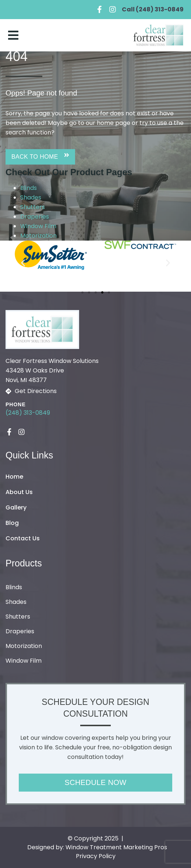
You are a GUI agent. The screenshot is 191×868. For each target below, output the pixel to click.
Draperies (35, 217)
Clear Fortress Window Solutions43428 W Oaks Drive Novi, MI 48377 (52, 370)
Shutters (33, 207)
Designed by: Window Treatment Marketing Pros (97, 847)
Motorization (38, 236)
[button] (40, 157)
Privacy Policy (96, 856)
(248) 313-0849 (28, 413)
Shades (31, 197)
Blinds (29, 188)
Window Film (38, 226)
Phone (16, 404)
